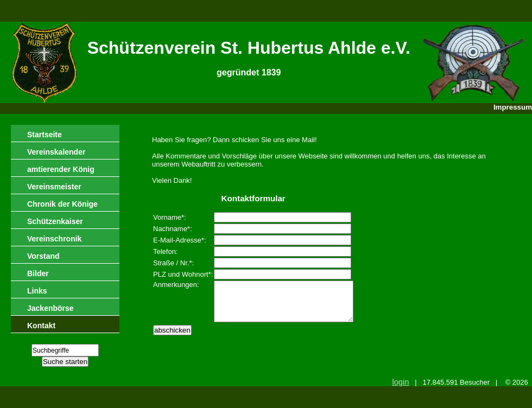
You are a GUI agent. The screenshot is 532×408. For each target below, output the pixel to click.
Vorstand (43, 256)
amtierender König (61, 169)
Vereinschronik (54, 239)
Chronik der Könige (62, 204)
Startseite (45, 135)
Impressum (513, 107)
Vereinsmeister (54, 187)
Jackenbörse (50, 308)
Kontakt (41, 326)
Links (37, 291)
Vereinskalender (56, 152)
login (400, 382)
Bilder (38, 273)
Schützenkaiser (55, 221)
